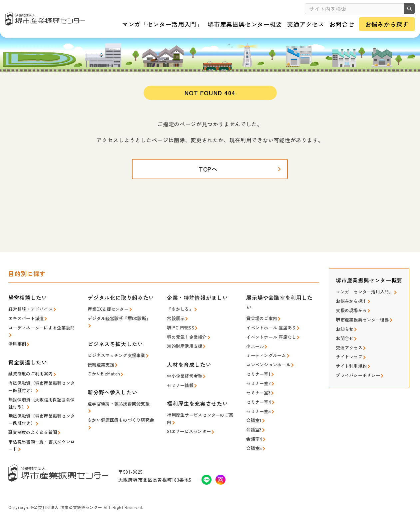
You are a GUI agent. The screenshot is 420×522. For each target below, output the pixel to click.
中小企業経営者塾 (185, 377)
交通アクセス (349, 348)
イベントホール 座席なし (271, 339)
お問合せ (345, 339)
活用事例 (17, 345)
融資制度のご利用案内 (30, 375)
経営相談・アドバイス (30, 312)
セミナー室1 (258, 375)
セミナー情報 (180, 386)
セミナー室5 (258, 411)
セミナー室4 (258, 402)
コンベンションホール (268, 366)
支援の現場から (351, 312)
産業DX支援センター (108, 312)
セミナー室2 (258, 384)
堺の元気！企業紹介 (187, 339)
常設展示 (176, 321)
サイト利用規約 (351, 366)
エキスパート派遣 (26, 321)
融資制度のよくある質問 (33, 431)
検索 (408, 9)
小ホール (255, 348)
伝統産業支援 (101, 366)
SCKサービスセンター (189, 431)
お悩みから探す (351, 303)
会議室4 (254, 437)
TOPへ (210, 173)
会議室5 (254, 446)
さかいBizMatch (103, 375)
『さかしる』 (180, 312)
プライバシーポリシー (358, 375)
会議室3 (254, 428)
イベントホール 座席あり (271, 330)
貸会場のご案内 (262, 321)
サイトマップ (349, 357)
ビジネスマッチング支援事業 (116, 357)
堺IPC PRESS (180, 330)
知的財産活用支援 (185, 347)
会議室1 (254, 419)
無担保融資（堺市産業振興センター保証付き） (41, 419)
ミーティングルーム (266, 357)
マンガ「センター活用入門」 (364, 294)
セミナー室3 (258, 393)
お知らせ (345, 330)
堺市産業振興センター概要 (362, 321)
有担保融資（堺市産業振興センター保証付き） (41, 387)
